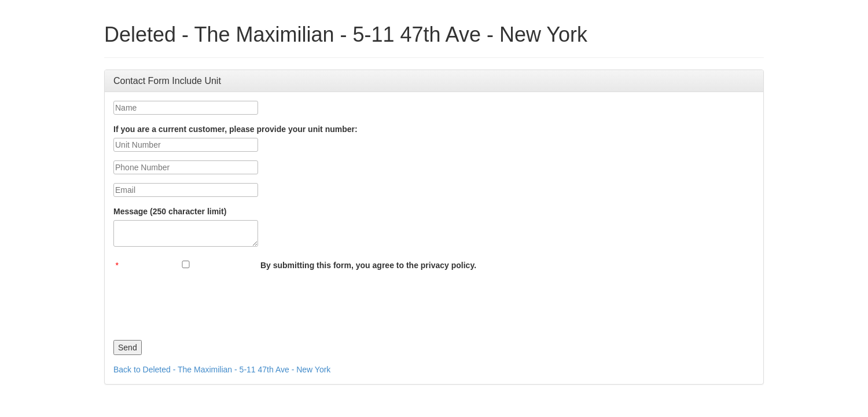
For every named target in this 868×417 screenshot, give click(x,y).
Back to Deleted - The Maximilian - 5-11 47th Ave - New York (222, 370)
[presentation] (201, 302)
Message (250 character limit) (170, 211)
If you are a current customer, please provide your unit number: (236, 129)
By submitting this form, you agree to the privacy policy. (368, 265)
